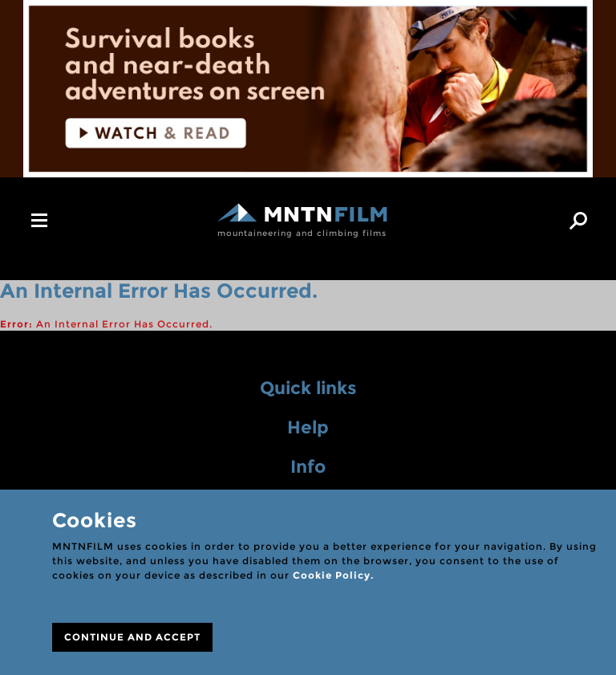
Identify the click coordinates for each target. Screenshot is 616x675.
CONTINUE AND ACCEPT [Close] (132, 637)
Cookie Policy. (333, 575)
